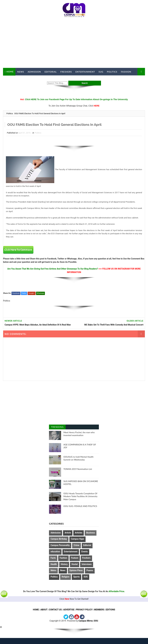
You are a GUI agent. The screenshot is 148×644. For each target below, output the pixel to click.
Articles (79, 533)
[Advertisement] (74, 44)
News (21, 72)
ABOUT (44, 610)
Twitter (24, 293)
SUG (101, 72)
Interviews (87, 564)
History (64, 564)
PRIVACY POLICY (84, 610)
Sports (76, 577)
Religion (66, 577)
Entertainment (85, 72)
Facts (53, 558)
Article (68, 533)
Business (90, 533)
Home (10, 72)
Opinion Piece (76, 570)
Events (85, 552)
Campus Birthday (59, 539)
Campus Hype (78, 539)
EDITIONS (111, 610)
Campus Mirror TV (16, 79)
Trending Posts (57, 427)
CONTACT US (55, 610)
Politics (112, 72)
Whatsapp (41, 293)
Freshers (66, 72)
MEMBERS (99, 610)
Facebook (16, 293)
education (55, 552)
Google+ (32, 293)
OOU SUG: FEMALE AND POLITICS (80, 506)
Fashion (126, 72)
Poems (90, 570)
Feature (75, 558)
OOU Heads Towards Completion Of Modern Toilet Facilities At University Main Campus (80, 496)
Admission (34, 72)
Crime (76, 545)
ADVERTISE (69, 610)
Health (54, 564)
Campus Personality (60, 545)
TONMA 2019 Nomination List (78, 469)
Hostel (75, 564)
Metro (53, 570)
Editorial (51, 72)
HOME (36, 610)
